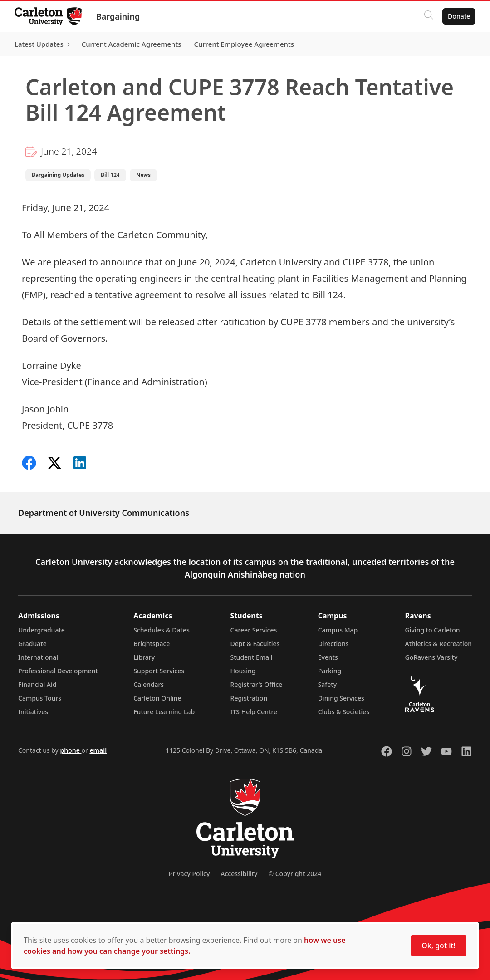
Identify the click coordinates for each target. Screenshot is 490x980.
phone (71, 750)
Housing (243, 671)
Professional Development (58, 671)
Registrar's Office (257, 684)
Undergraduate (42, 630)
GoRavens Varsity (431, 657)
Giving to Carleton (433, 630)
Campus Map (338, 630)
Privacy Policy (189, 874)
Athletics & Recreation (439, 644)
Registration (249, 698)
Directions (333, 644)
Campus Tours (40, 698)
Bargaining (118, 16)
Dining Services (341, 698)
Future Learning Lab (164, 712)
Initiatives (33, 712)
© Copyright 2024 (295, 874)
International (38, 657)
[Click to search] (429, 16)
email (98, 750)
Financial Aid (37, 684)
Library (144, 657)
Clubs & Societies (344, 712)
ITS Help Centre (254, 712)
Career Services (254, 630)
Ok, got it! (439, 946)
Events (328, 657)
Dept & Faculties (255, 644)
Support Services (159, 671)
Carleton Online (157, 698)
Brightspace (152, 644)
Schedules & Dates (162, 630)
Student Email (252, 657)
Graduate (32, 644)
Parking (330, 671)
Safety (328, 684)
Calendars (149, 684)
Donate (459, 16)
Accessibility (239, 874)
